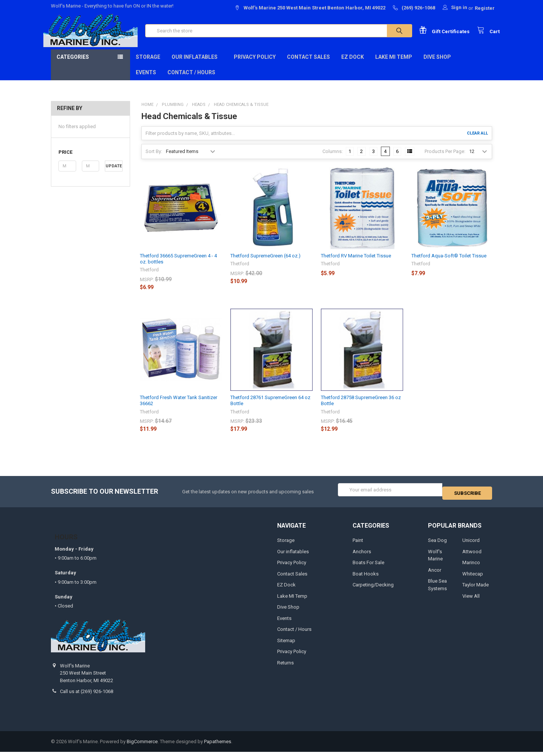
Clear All (477, 141)
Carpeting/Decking (373, 589)
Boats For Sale (368, 567)
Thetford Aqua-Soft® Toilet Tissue (449, 263)
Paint (358, 544)
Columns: (333, 159)
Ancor (435, 574)
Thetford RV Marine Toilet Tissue (356, 263)
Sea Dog (437, 544)
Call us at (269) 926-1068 (87, 696)
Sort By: (154, 159)
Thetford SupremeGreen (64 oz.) (265, 263)
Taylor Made (476, 589)
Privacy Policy (255, 64)
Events (146, 80)
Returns (285, 666)
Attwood (472, 556)
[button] (90, 160)
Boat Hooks (366, 578)
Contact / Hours (191, 80)
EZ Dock (353, 64)
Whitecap (473, 578)
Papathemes (218, 746)
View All (471, 600)
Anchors (362, 556)
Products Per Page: (445, 159)
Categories (73, 64)
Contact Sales (308, 64)
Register (485, 8)
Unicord (471, 544)
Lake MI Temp (394, 64)
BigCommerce (142, 746)
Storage (148, 64)
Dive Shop (440, 64)
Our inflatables (197, 64)
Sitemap (286, 645)
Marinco (471, 567)
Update (114, 174)
